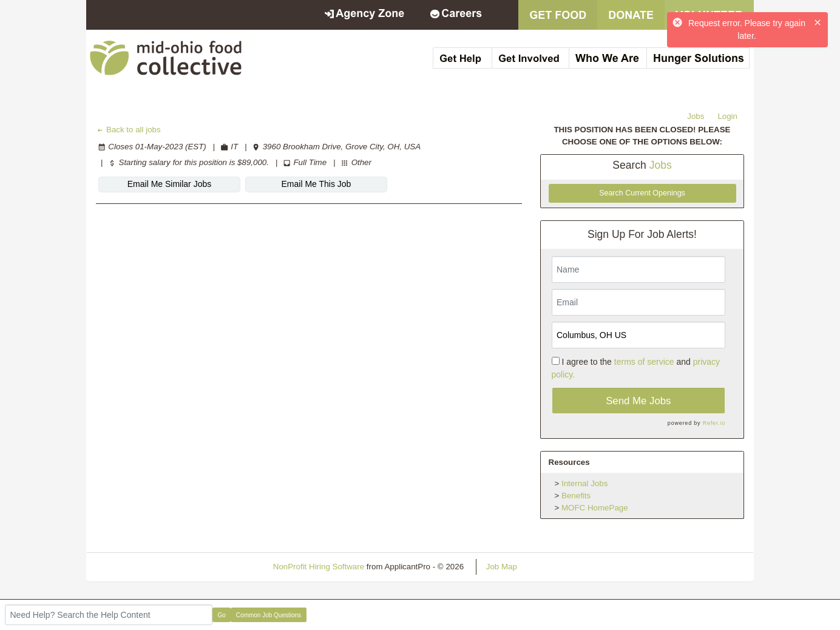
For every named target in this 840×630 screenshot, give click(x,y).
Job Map (502, 567)
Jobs (696, 116)
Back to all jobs (128, 130)
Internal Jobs (584, 483)
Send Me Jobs (638, 401)
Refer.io (714, 423)
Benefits (576, 496)
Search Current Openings (642, 193)
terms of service (644, 362)
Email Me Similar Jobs (169, 184)
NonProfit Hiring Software (319, 567)
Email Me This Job (317, 184)
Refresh (553, 567)
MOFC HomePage (595, 508)
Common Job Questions (269, 615)
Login (727, 116)
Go (222, 615)
